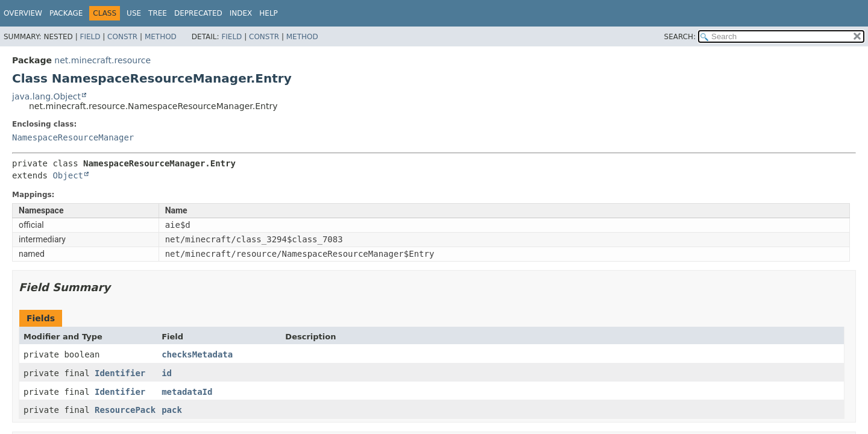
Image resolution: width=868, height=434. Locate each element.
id (167, 373)
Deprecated (198, 13)
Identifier (120, 373)
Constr (122, 37)
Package (66, 13)
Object (68, 175)
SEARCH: (680, 37)
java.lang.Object (46, 96)
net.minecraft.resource (102, 60)
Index (241, 13)
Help (269, 13)
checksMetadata (197, 354)
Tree (158, 13)
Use (134, 13)
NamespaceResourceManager (73, 137)
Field (90, 37)
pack (172, 410)
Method (161, 37)
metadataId (187, 392)
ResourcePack (125, 410)
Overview (23, 13)
